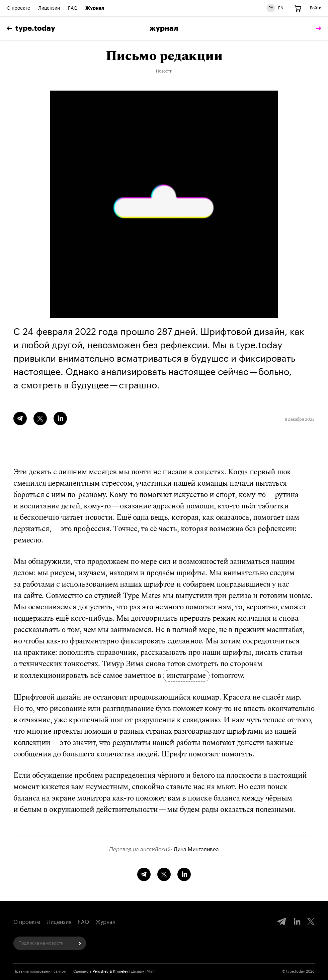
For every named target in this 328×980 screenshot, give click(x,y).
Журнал (95, 8)
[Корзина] (298, 8)
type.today (31, 28)
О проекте (18, 8)
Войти (316, 8)
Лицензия (59, 922)
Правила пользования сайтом (40, 971)
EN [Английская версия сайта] (281, 8)
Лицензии (49, 8)
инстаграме (186, 676)
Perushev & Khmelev (110, 971)
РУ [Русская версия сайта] (271, 8)
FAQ (73, 8)
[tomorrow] (317, 29)
